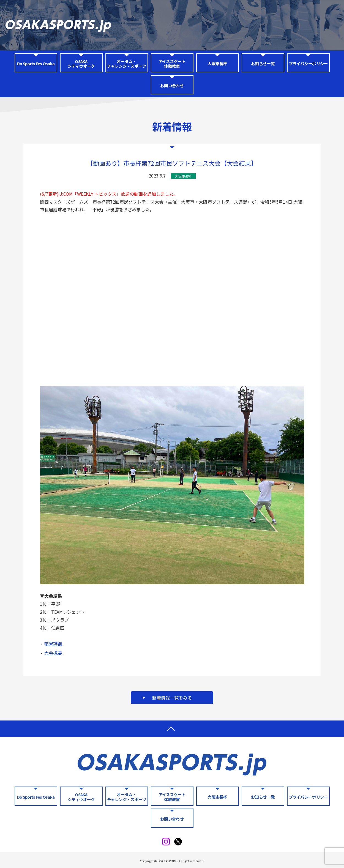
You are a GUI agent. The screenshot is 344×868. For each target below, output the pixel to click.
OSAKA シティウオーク (81, 64)
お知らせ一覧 (263, 63)
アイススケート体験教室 (172, 64)
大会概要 (53, 653)
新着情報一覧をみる (172, 698)
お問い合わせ (172, 85)
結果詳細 (53, 643)
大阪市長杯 (217, 63)
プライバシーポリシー (308, 63)
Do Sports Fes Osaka (36, 63)
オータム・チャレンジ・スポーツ (127, 64)
